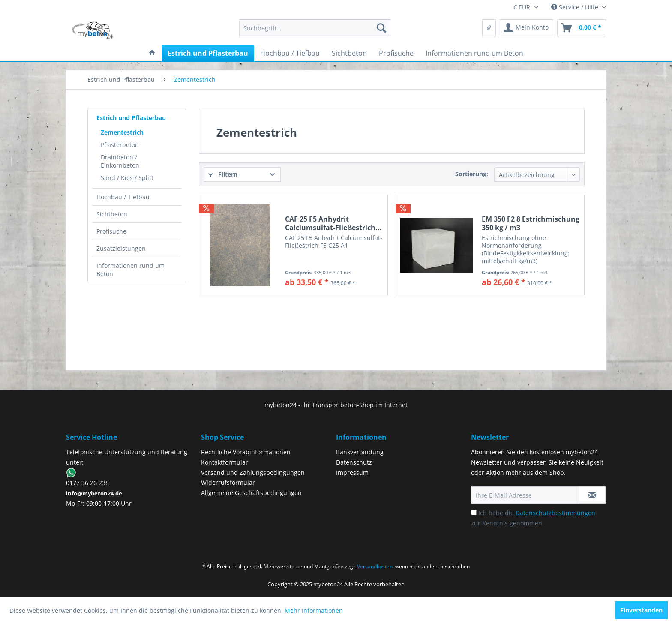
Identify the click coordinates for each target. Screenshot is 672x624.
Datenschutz (354, 462)
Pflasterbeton (120, 145)
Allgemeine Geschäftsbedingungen (251, 493)
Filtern (223, 174)
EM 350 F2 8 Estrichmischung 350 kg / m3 (531, 223)
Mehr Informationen (314, 610)
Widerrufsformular (228, 482)
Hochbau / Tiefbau (123, 197)
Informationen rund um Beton (130, 270)
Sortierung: (472, 174)
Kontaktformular (225, 462)
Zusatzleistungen (121, 248)
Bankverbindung (360, 452)
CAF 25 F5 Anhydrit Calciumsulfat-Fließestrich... (333, 223)
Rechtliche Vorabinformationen (246, 452)
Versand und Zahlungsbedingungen (253, 472)
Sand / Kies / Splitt (127, 178)
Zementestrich (122, 132)
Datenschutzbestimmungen (555, 513)
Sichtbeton (112, 214)
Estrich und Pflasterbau (131, 118)
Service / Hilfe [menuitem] (576, 7)
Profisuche (111, 231)
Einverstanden (641, 610)
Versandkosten (375, 566)
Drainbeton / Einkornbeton (120, 161)
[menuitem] (315, 28)
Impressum (352, 472)
